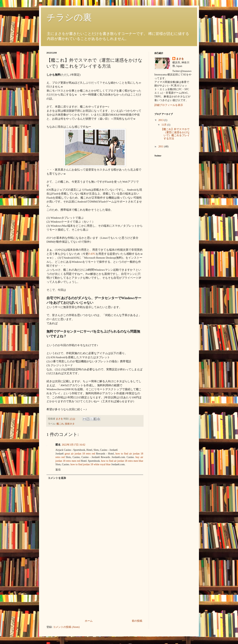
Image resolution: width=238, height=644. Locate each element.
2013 (161, 120)
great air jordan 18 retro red (80, 454)
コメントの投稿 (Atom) (66, 627)
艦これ (60, 424)
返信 (58, 470)
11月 (164, 125)
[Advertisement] (95, 591)
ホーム (89, 621)
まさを (180, 59)
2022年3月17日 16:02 (73, 445)
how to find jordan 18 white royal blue (91, 464)
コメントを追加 (57, 478)
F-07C (92, 254)
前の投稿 (137, 621)
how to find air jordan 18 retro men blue (122, 461)
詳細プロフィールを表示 (169, 105)
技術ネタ (70, 424)
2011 (161, 147)
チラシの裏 (69, 17)
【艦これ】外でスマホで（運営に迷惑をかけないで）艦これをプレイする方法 (175, 134)
